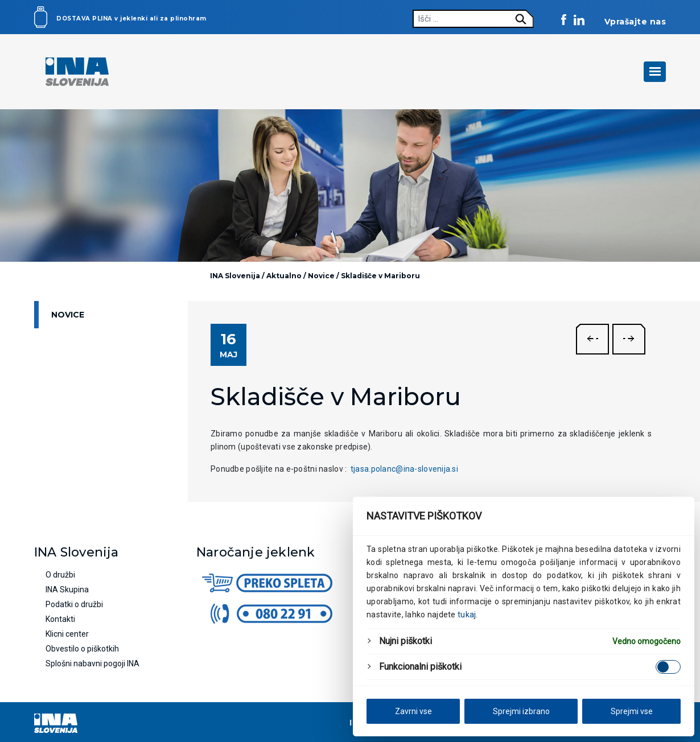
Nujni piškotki (405, 641)
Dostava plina (85, 18)
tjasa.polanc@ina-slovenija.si (404, 469)
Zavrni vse (413, 711)
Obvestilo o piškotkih (82, 649)
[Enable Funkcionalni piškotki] (668, 667)
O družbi (60, 575)
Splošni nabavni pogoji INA (92, 663)
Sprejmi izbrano (521, 711)
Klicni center (67, 634)
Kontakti (60, 619)
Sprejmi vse (632, 711)
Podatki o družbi (74, 604)
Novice (68, 315)
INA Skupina (67, 590)
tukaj (467, 615)
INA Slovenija (235, 276)
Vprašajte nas (635, 22)
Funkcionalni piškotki (420, 667)
